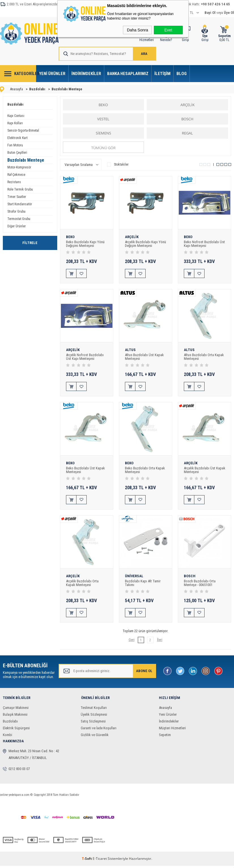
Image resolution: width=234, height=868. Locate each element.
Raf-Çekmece (16, 175)
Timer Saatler (17, 197)
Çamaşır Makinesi (16, 710)
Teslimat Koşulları (94, 710)
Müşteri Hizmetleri (172, 730)
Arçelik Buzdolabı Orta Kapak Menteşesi (82, 585)
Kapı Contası (16, 116)
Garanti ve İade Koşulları (99, 730)
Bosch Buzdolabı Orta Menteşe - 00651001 (200, 585)
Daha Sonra (138, 30)
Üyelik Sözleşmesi (94, 717)
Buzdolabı (15, 104)
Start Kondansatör (20, 204)
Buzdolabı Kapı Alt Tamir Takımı (143, 585)
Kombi (8, 737)
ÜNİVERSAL (134, 578)
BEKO (103, 105)
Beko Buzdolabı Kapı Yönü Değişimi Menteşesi (86, 244)
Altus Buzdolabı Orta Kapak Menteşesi (204, 357)
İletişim (162, 74)
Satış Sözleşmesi (93, 723)
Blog (182, 74)
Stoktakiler (118, 164)
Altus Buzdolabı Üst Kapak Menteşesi (145, 357)
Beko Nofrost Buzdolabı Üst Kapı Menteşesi (205, 244)
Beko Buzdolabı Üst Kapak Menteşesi (86, 471)
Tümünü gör (103, 148)
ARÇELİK (188, 105)
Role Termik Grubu (20, 189)
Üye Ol (229, 13)
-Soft (87, 861)
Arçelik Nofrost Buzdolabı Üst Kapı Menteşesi (85, 357)
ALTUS (130, 350)
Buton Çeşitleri (17, 153)
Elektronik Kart (17, 138)
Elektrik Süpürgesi (16, 730)
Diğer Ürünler (17, 226)
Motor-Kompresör (19, 167)
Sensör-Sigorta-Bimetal (23, 131)
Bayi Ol (210, 13)
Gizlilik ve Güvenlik (95, 737)
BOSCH (187, 119)
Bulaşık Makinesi (15, 717)
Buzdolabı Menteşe (26, 160)
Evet (168, 30)
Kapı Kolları (15, 123)
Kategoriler (25, 74)
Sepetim (165, 737)
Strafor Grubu (16, 211)
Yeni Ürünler (52, 74)
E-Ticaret (100, 861)
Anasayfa (165, 710)
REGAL (187, 133)
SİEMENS (103, 133)
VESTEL (103, 119)
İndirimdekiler (86, 74)
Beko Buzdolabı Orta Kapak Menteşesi (145, 471)
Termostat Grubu (19, 219)
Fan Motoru (15, 145)
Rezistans (14, 182)
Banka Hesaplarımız (128, 74)
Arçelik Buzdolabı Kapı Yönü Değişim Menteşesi (143, 244)
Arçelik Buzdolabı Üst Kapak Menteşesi (200, 471)
